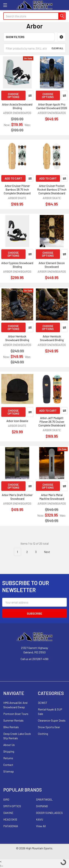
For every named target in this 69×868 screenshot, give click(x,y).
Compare (30, 95)
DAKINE (8, 813)
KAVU (40, 819)
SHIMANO (42, 806)
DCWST (43, 703)
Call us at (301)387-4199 (34, 659)
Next (49, 552)
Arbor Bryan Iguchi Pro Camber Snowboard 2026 (52, 106)
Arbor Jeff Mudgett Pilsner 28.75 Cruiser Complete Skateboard (52, 422)
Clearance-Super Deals (52, 720)
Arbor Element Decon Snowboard (52, 265)
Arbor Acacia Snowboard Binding (17, 106)
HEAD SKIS (10, 819)
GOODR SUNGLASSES (49, 813)
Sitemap (9, 771)
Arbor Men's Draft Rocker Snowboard (17, 497)
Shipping (9, 751)
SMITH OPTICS (12, 806)
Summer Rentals (13, 720)
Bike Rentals (11, 727)
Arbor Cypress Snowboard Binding (17, 265)
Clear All (57, 48)
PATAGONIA (11, 826)
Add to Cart (13, 178)
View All (41, 826)
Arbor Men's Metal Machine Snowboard (52, 497)
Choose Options (13, 95)
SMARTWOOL (44, 799)
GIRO (6, 799)
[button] (61, 37)
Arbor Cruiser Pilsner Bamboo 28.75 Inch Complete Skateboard (17, 189)
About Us (9, 745)
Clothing (43, 734)
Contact (8, 765)
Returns (8, 758)
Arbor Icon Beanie (17, 421)
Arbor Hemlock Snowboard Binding (17, 338)
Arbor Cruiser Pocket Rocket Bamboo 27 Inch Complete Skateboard (52, 189)
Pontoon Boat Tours (16, 714)
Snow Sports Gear (49, 727)
